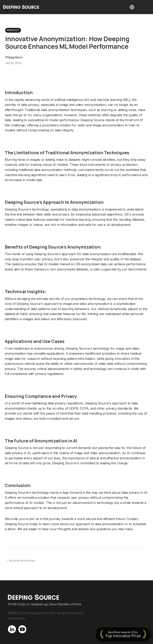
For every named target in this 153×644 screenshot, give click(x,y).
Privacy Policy (17, 619)
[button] (132, 7)
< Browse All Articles (21, 561)
